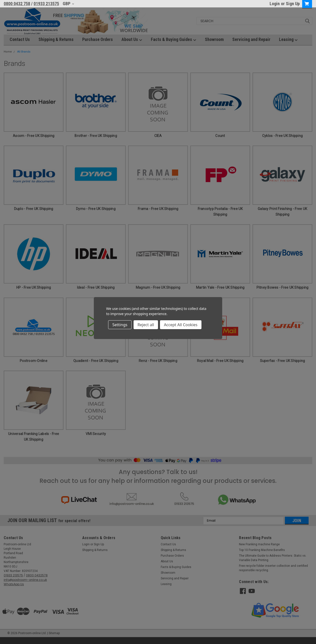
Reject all (146, 325)
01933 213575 (46, 4)
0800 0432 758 (17, 4)
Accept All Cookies (181, 325)
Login (275, 4)
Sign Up (293, 4)
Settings (120, 325)
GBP (68, 4)
